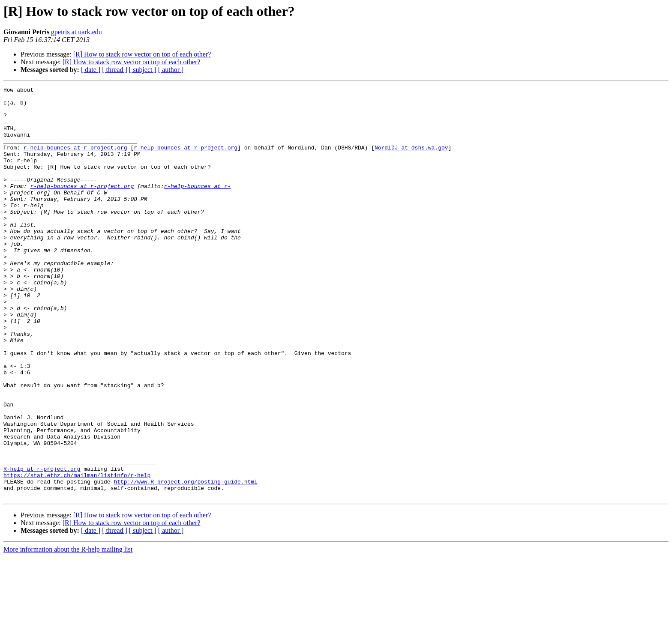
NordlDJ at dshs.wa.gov (411, 160)
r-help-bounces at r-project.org (75, 160)
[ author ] (171, 70)
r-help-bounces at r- (197, 206)
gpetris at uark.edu (76, 32)
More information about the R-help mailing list (68, 632)
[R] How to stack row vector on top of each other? (142, 54)
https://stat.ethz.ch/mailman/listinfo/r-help (77, 553)
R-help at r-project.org (42, 546)
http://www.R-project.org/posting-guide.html (185, 561)
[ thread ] (115, 70)
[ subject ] (143, 70)
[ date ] (91, 70)
